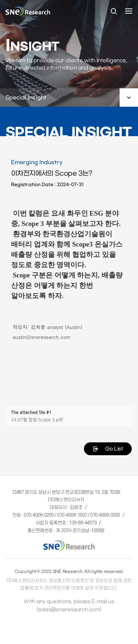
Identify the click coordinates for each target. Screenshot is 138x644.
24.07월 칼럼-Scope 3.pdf (37, 420)
